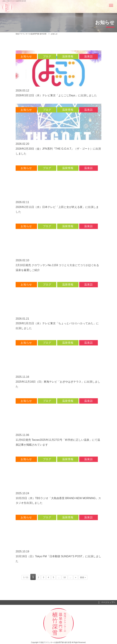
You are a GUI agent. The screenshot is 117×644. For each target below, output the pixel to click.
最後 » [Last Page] (83, 577)
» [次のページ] (76, 577)
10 (64, 577)
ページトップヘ (107, 602)
